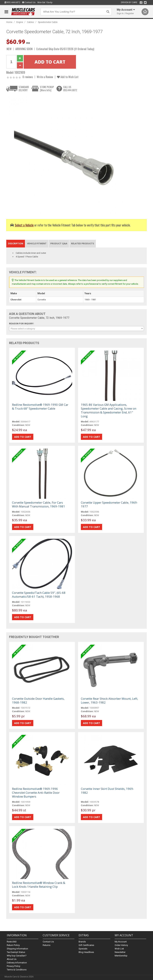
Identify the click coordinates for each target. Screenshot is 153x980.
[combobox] (76, 329)
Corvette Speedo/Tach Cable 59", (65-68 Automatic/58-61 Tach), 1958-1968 (39, 595)
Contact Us (29, 2)
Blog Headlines (86, 952)
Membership (121, 956)
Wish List (119, 949)
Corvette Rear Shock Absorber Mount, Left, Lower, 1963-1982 (109, 700)
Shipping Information (17, 949)
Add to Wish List (68, 77)
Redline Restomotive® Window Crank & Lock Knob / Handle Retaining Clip (39, 885)
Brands (82, 942)
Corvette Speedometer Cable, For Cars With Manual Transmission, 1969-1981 (39, 504)
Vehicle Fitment (37, 243)
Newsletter (120, 952)
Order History (121, 945)
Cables (30, 22)
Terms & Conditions (17, 970)
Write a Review (45, 77)
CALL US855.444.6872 (70, 89)
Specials (83, 949)
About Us (12, 959)
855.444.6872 (12, 2)
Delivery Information (17, 963)
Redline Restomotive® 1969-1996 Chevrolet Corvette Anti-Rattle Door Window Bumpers (36, 793)
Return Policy (13, 945)
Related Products (83, 243)
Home (9, 22)
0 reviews (28, 77)
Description (16, 243)
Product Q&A (59, 243)
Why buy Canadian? (17, 956)
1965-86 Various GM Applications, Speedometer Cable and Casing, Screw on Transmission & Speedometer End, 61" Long (109, 410)
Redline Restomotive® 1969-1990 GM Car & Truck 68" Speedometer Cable (40, 407)
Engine (20, 22)
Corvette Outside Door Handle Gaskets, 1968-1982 (38, 700)
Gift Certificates (86, 945)
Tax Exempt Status (16, 952)
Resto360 (12, 942)
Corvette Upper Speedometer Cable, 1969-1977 (109, 504)
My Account (121, 942)
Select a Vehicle (24, 225)
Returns (47, 945)
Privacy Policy (14, 966)
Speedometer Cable (48, 22)
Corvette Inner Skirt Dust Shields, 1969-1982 (107, 791)
